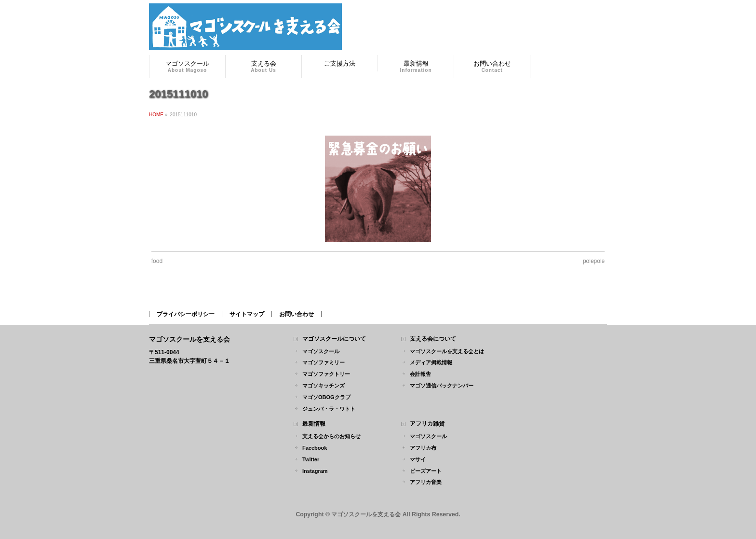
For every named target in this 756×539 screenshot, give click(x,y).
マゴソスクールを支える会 (366, 514)
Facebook (315, 448)
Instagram (315, 471)
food (157, 261)
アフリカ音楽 (426, 482)
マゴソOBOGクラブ (326, 397)
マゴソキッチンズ (324, 386)
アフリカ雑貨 (427, 424)
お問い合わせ (297, 314)
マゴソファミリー (324, 362)
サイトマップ (247, 314)
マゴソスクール (321, 351)
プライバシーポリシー (186, 314)
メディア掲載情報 (431, 362)
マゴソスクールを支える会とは (447, 351)
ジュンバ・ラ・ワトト (329, 409)
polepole (594, 261)
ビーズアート (426, 471)
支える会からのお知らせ (331, 436)
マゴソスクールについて (334, 339)
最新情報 (314, 424)
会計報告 (420, 374)
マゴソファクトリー (326, 374)
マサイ (418, 459)
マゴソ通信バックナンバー (442, 386)
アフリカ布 (423, 448)
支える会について (433, 339)
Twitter (311, 459)
